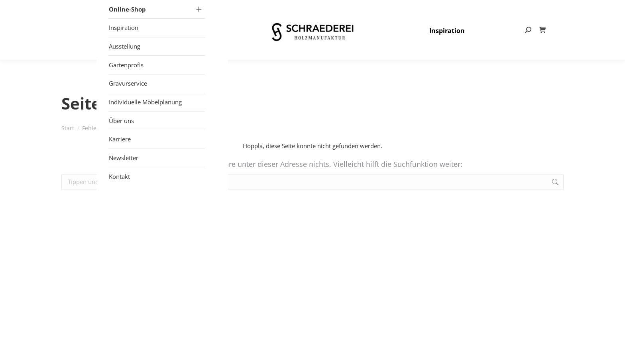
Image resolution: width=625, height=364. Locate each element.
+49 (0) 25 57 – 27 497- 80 (422, 8)
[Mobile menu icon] (149, 43)
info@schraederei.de (491, 8)
